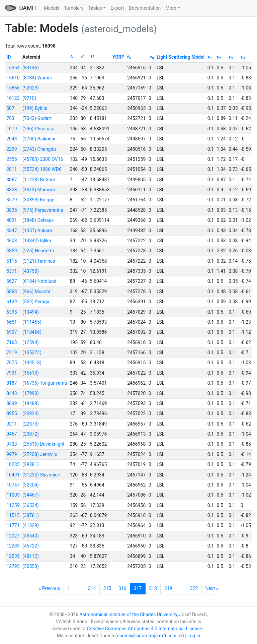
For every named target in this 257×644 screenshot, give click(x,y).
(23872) (31, 434)
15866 (13, 88)
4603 (12, 241)
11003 (13, 495)
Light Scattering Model (181, 57)
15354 (13, 68)
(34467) (31, 495)
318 (153, 588)
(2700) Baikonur (39, 139)
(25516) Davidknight (44, 444)
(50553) (31, 566)
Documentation (145, 8)
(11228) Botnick (39, 180)
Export (117, 8)
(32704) (31, 485)
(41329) (31, 525)
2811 (12, 169)
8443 (12, 393)
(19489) (31, 403)
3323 (12, 190)
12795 (13, 566)
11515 (13, 515)
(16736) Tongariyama (45, 383)
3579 (12, 200)
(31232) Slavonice (41, 475)
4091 (12, 220)
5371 (12, 271)
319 (168, 588)
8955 (12, 413)
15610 (13, 78)
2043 (12, 139)
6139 (12, 302)
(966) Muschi (36, 292)
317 (138, 588)
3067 (12, 180)
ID (9, 57)
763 (10, 118)
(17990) (31, 393)
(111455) (32, 322)
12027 (13, 536)
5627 (12, 281)
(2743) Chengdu (39, 149)
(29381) (31, 464)
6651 (12, 322)
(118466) (32, 332)
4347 (12, 231)
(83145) (31, 68)
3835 (12, 210)
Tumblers (74, 8)
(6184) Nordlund (39, 281)
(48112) (31, 556)
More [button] (171, 8)
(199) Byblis (35, 108)
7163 (12, 342)
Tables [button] (95, 8)
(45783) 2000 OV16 (43, 159)
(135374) (32, 352)
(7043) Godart (37, 118)
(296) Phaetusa (38, 129)
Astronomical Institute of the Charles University (128, 615)
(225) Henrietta (38, 251)
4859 (12, 251)
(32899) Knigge (38, 200)
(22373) (31, 424)
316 (122, 588)
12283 (13, 546)
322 (194, 588)
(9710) (29, 98)
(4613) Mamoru (39, 190)
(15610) (31, 373)
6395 (12, 312)
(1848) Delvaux (38, 220)
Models (52, 8)
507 (10, 108)
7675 (12, 363)
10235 (13, 464)
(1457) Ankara (37, 231)
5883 (12, 292)
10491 (13, 475)
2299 (12, 149)
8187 (12, 383)
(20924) (31, 413)
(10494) (31, 312)
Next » (212, 588)
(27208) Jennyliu (40, 454)
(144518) (32, 363)
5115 (12, 261)
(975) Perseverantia (43, 210)
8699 (12, 403)
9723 (12, 444)
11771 (13, 525)
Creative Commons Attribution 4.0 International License (144, 629)
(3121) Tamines (39, 261)
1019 (12, 129)
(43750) (31, 271)
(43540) (31, 536)
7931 (12, 373)
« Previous (50, 588)
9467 (12, 434)
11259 (13, 505)
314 (92, 588)
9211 (12, 424)
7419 (12, 352)
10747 (13, 485)
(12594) (31, 342)
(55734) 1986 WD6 (42, 169)
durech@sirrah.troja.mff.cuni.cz (150, 636)
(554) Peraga (36, 302)
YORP (118, 57)
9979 (12, 454)
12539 (13, 556)
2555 (12, 159)
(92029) (31, 88)
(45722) (31, 546)
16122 (13, 98)
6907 (12, 332)
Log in (194, 636)
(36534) (31, 505)
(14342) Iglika (37, 241)
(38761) (31, 515)
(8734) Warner (37, 78)
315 (107, 588)
